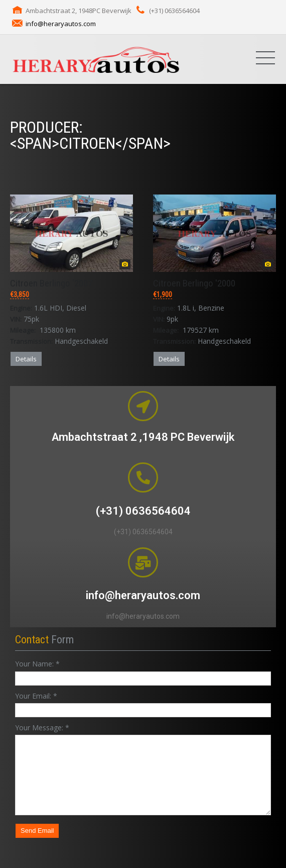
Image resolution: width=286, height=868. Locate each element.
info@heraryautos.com (61, 24)
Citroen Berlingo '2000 (194, 283)
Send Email (37, 831)
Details (26, 359)
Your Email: (36, 696)
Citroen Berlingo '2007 (51, 283)
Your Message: (42, 728)
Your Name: (37, 664)
